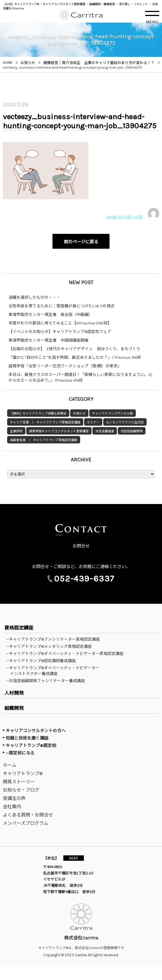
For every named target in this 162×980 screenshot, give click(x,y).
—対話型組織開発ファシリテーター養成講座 (47, 681)
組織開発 (14, 708)
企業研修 (16, 431)
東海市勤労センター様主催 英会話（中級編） (50, 315)
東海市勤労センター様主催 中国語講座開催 (48, 340)
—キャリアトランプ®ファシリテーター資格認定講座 (55, 639)
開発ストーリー (19, 782)
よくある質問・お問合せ (28, 815)
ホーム (10, 765)
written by (133, 214)
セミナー (93, 422)
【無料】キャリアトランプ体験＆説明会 (38, 414)
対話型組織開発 (132, 431)
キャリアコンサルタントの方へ (36, 731)
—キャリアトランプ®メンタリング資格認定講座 (51, 646)
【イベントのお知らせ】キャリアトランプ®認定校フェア (60, 332)
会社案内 (12, 807)
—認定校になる (20, 753)
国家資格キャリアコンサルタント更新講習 (59, 431)
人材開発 (14, 693)
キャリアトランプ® (23, 773)
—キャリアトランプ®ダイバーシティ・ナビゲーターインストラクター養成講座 (55, 671)
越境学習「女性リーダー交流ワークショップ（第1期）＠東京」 (65, 366)
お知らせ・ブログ (21, 790)
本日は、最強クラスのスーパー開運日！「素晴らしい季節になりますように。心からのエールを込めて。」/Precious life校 (80, 378)
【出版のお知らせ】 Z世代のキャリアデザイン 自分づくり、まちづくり (74, 349)
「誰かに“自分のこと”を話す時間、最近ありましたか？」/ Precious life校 (75, 357)
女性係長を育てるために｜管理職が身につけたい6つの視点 (62, 306)
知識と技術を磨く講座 (27, 738)
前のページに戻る (81, 242)
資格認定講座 (19, 628)
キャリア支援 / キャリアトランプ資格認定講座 (45, 422)
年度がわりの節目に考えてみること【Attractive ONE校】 (60, 323)
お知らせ (79, 414)
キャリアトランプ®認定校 (31, 746)
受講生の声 (14, 798)
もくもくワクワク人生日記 (125, 422)
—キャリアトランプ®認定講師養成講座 (43, 661)
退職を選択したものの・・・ (35, 297)
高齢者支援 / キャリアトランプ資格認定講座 (44, 440)
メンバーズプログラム (26, 823)
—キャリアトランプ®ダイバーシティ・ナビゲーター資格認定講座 (67, 654)
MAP (74, 858)
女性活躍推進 (105, 431)
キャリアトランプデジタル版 (113, 414)
